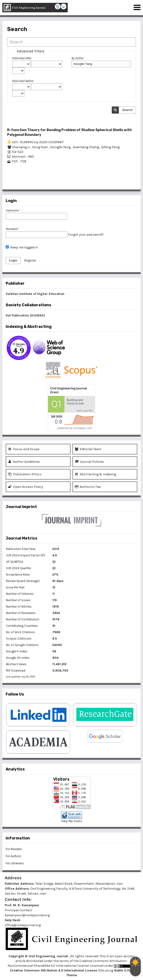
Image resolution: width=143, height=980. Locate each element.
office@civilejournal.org (23, 925)
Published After (22, 58)
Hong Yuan (40, 147)
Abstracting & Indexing (95, 474)
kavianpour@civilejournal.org (27, 915)
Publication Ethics (25, 474)
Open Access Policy (26, 487)
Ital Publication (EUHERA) (25, 315)
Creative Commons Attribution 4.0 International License (54, 970)
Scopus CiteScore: (19, 639)
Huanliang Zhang (86, 147)
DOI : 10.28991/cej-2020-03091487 (38, 142)
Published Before (23, 81)
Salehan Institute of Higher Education (35, 294)
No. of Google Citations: (22, 645)
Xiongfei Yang (61, 147)
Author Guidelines (24, 462)
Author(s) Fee (88, 487)
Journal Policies (89, 462)
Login (13, 260)
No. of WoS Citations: (21, 632)
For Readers (14, 849)
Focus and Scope (24, 449)
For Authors (13, 856)
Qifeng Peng (110, 147)
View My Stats (72, 821)
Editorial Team (88, 449)
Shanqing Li (21, 147)
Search (127, 110)
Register (30, 260)
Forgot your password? (86, 235)
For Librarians (15, 863)
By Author (78, 58)
